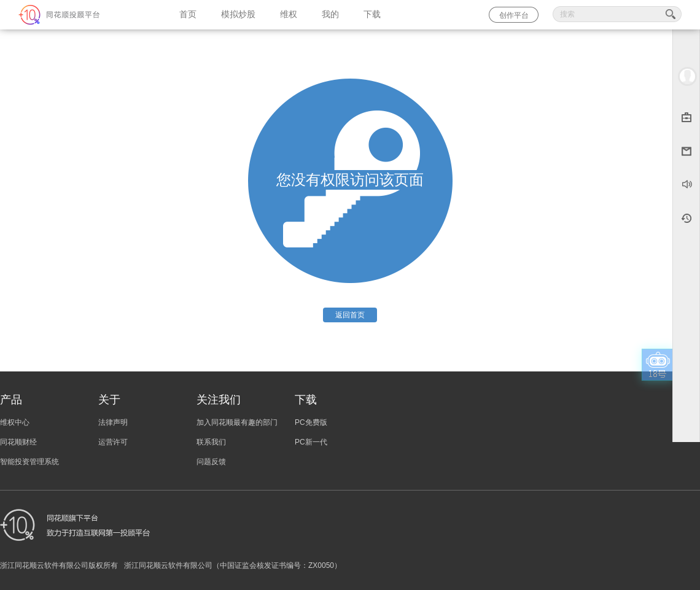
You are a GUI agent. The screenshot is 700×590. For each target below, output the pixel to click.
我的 (330, 14)
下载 (372, 14)
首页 (188, 14)
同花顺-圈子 (84, 15)
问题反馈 (211, 462)
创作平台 (514, 15)
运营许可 (113, 442)
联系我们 (211, 442)
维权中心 (15, 422)
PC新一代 (311, 442)
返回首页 (350, 315)
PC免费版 (311, 422)
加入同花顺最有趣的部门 (237, 422)
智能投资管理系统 (29, 462)
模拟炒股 (238, 14)
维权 (289, 14)
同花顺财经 (18, 442)
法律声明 (113, 422)
